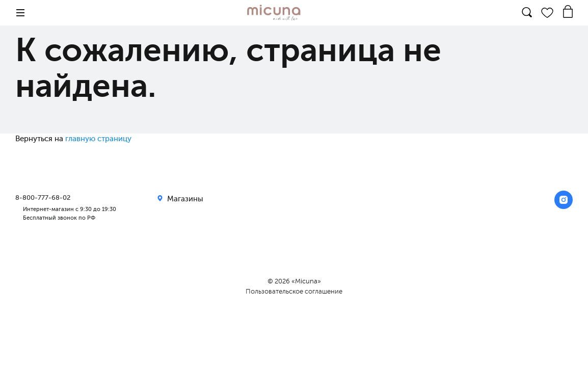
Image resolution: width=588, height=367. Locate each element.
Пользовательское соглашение (294, 291)
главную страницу (98, 139)
